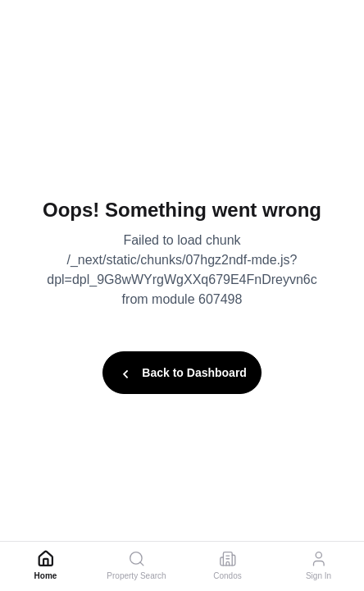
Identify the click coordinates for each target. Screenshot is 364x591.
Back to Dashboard (182, 374)
